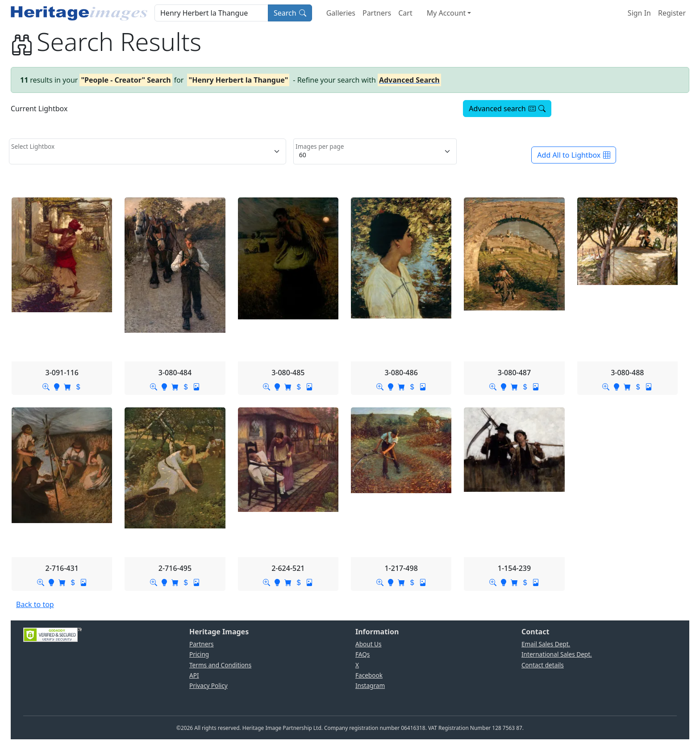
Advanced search (507, 109)
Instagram (370, 685)
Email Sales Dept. (546, 644)
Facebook (369, 675)
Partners (377, 13)
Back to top (35, 604)
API (194, 675)
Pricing (199, 654)
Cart (405, 13)
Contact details (543, 665)
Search (290, 13)
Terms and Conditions (220, 665)
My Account (446, 13)
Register (672, 13)
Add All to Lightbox (574, 155)
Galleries (341, 13)
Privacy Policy (208, 685)
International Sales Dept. (557, 654)
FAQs (362, 654)
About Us (369, 644)
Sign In (639, 13)
